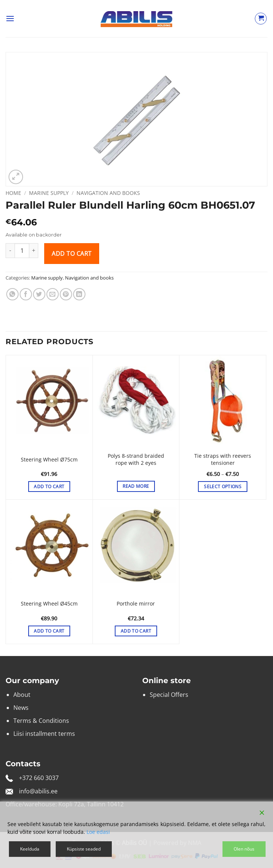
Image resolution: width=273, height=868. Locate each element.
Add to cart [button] (49, 487)
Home (13, 193)
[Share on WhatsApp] (12, 294)
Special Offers (169, 695)
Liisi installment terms (44, 734)
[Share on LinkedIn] (79, 294)
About (22, 695)
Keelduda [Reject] (30, 849)
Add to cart (71, 254)
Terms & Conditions (41, 721)
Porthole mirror (136, 604)
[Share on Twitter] (39, 294)
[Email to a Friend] (53, 294)
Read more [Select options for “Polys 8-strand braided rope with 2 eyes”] (136, 486)
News (21, 708)
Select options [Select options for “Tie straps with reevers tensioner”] (223, 487)
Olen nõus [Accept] (244, 849)
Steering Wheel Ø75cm (49, 460)
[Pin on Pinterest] (66, 294)
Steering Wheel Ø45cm (49, 604)
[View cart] (261, 19)
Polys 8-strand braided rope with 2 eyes (136, 459)
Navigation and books (108, 193)
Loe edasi (98, 832)
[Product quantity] (22, 251)
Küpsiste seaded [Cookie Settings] (84, 849)
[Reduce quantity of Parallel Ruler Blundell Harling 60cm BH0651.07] (10, 251)
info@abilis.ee (38, 791)
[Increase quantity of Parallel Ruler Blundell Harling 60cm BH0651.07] (34, 251)
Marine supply (49, 193)
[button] (10, 18)
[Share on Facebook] (26, 294)
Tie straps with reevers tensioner (223, 459)
